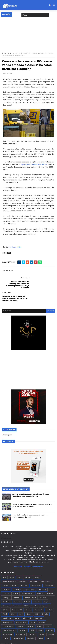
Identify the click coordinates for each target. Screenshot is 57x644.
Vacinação (30, 626)
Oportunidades (8, 614)
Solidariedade (7, 622)
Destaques (17, 585)
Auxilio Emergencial (9, 569)
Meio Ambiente (21, 610)
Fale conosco (38, 554)
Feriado (28, 597)
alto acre (28, 565)
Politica (48, 614)
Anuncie (27, 554)
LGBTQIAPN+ (27, 605)
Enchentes (17, 593)
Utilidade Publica (18, 626)
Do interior (6, 589)
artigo (37, 565)
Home (4, 53)
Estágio (43, 593)
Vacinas (40, 626)
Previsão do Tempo (9, 618)
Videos (49, 626)
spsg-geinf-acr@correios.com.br (34, 164)
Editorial (27, 589)
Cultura (16, 581)
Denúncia (40, 581)
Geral (21, 601)
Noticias (33, 610)
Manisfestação (8, 610)
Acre (9, 53)
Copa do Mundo (30, 577)
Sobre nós (18, 554)
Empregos (6, 593)
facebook (50, 298)
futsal (5, 601)
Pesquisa (30, 614)
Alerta (19, 565)
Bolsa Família (46, 569)
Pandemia (20, 614)
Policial (40, 614)
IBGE (37, 601)
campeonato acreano (10, 573)
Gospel (29, 601)
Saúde (40, 618)
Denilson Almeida (28, 581)
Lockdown (39, 605)
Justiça (17, 605)
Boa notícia (34, 569)
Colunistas (6, 577)
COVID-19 (6, 581)
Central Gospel (36, 573)
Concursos (17, 577)
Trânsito (42, 622)
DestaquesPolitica (30, 585)
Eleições (47, 589)
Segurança (49, 618)
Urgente (6, 626)
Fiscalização (39, 597)
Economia (17, 589)
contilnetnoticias (15, 247)
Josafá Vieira (7, 605)
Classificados (49, 573)
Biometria (23, 569)
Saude (32, 618)
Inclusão (45, 601)
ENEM (26, 593)
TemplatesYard (18, 641)
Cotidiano (43, 577)
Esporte (34, 593)
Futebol (49, 597)
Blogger (37, 641)
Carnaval (24, 573)
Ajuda (12, 565)
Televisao (32, 622)
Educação (37, 589)
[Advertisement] (28, 34)
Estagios (6, 597)
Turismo (51, 622)
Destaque (6, 585)
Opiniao (42, 610)
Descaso (50, 581)
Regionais (23, 618)
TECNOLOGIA (20, 622)
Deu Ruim (43, 585)
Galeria (13, 601)
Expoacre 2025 (17, 597)
